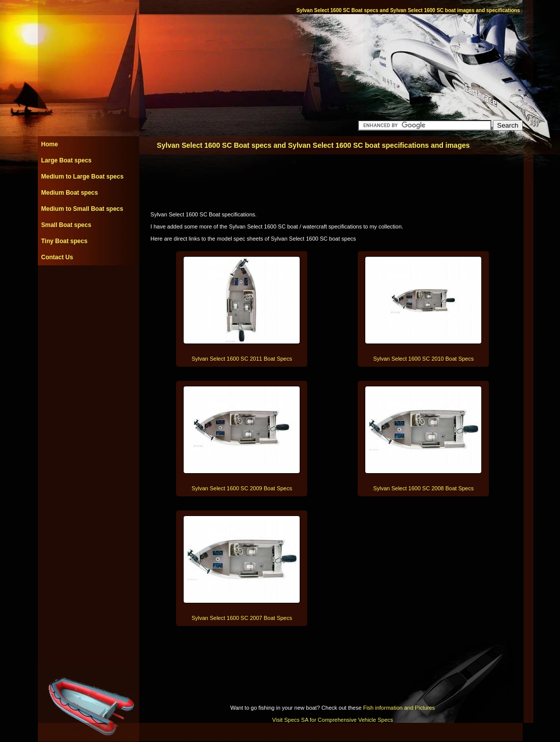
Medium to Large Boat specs (82, 177)
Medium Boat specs (70, 193)
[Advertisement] (88, 288)
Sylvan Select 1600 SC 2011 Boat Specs (242, 359)
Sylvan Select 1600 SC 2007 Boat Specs (242, 618)
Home (50, 144)
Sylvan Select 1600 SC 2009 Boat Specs (242, 488)
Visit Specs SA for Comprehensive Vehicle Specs (333, 720)
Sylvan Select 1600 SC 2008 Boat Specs (424, 488)
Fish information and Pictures (399, 708)
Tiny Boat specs (65, 241)
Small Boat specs (66, 225)
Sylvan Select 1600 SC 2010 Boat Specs (424, 359)
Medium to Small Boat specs (82, 209)
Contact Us (57, 257)
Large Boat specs (67, 160)
